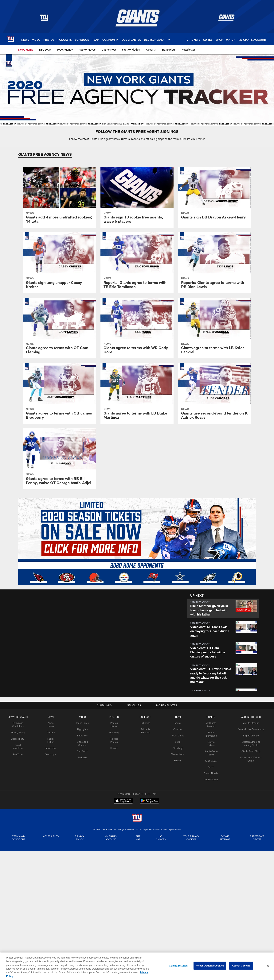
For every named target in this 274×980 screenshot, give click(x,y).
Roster (178, 723)
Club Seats (211, 761)
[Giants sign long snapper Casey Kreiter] (59, 263)
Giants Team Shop (251, 751)
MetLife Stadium (251, 723)
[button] (223, 608)
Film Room (82, 751)
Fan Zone (18, 754)
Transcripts (51, 754)
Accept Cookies (241, 966)
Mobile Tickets (211, 779)
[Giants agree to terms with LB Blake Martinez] (137, 393)
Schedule (145, 723)
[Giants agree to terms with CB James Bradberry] (59, 393)
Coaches (178, 729)
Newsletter (51, 748)
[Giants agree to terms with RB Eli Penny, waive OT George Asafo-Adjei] (59, 459)
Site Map (138, 838)
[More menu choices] (168, 39)
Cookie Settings (225, 838)
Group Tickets (211, 773)
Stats (178, 742)
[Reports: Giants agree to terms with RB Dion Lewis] (215, 263)
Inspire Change (251, 735)
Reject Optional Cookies (210, 966)
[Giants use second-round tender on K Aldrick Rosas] (215, 393)
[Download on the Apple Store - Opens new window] (123, 801)
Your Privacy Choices (191, 838)
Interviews (82, 735)
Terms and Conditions (19, 838)
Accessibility (18, 739)
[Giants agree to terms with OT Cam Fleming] (59, 328)
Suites (211, 767)
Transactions (178, 754)
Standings (178, 748)
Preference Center (257, 838)
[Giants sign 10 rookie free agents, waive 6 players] (137, 198)
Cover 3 (51, 732)
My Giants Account (111, 838)
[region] (137, 966)
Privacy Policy (18, 732)
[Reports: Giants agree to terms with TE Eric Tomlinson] (137, 263)
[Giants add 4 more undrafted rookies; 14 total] (59, 198)
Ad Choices (161, 838)
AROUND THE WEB (251, 717)
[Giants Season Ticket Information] (137, 542)
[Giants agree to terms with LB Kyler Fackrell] (215, 328)
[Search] (186, 39)
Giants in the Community (251, 729)
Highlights (82, 729)
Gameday (114, 732)
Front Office (178, 735)
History (114, 748)
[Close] (268, 966)
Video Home (82, 723)
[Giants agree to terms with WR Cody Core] (137, 328)
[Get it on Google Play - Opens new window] (149, 803)
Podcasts (82, 757)
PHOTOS (114, 717)
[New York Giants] (137, 818)
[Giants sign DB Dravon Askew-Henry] (215, 195)
